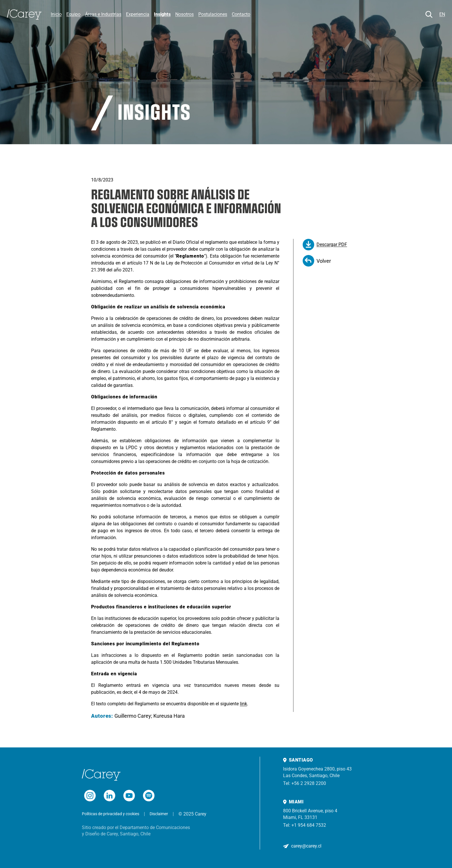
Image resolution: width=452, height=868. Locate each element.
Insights (162, 14)
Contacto (241, 14)
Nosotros (184, 14)
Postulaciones (213, 14)
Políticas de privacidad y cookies (111, 814)
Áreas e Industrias (103, 14)
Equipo (73, 14)
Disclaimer (159, 814)
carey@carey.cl (306, 846)
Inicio (56, 14)
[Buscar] (429, 14)
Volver (317, 261)
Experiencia (138, 14)
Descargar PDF (325, 245)
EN (442, 14)
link (243, 704)
